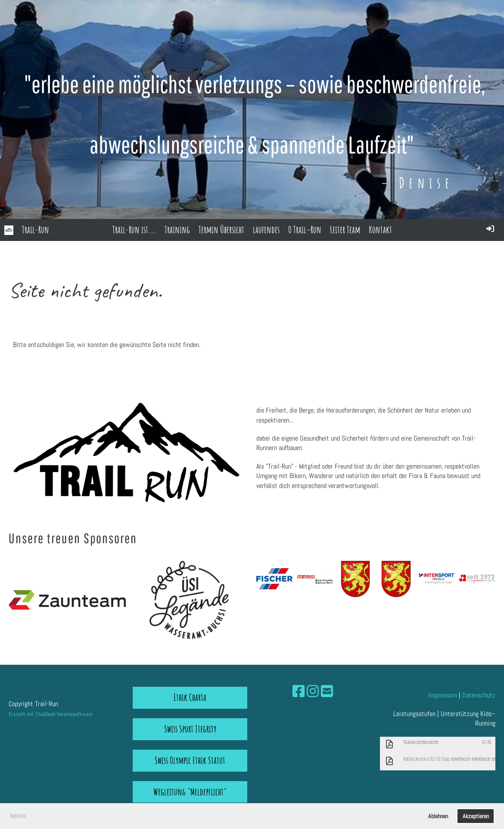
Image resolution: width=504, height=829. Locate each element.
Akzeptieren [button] (476, 816)
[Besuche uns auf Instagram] (313, 691)
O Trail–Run (305, 230)
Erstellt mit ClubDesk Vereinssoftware (51, 714)
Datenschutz (479, 695)
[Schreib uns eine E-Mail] (327, 691)
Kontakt (380, 230)
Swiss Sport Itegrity (190, 729)
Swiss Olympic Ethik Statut (190, 760)
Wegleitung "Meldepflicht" (190, 792)
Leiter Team (345, 230)
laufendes (266, 230)
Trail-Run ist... (134, 230)
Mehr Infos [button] (18, 816)
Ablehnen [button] (438, 816)
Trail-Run (36, 230)
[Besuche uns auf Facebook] (299, 691)
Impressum (443, 695)
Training (177, 230)
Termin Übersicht (221, 230)
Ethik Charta (190, 697)
